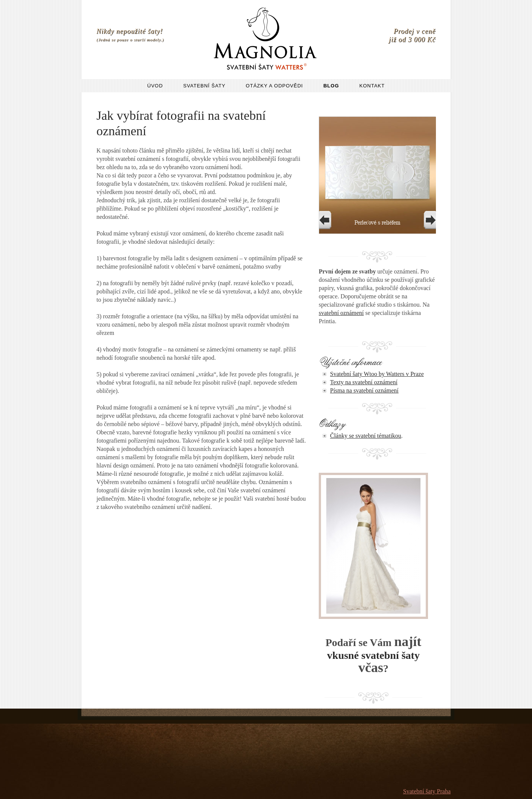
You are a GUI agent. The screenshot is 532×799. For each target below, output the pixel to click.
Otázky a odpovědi (274, 86)
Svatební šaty (204, 86)
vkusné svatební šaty (373, 655)
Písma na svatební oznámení (364, 390)
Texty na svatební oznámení (364, 382)
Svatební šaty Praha (427, 791)
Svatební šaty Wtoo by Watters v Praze (377, 374)
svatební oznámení (341, 313)
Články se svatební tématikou (366, 436)
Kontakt (372, 86)
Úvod (155, 86)
